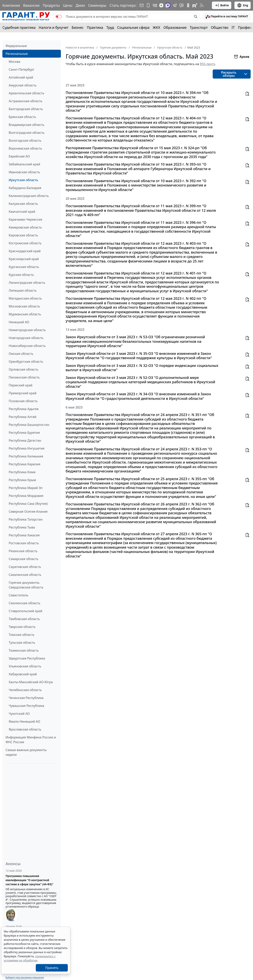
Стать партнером (124, 5)
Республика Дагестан (25, 440)
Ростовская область (24, 543)
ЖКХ (157, 27)
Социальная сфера (133, 27)
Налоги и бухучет (54, 27)
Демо (80, 5)
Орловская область (24, 369)
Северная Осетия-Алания (28, 512)
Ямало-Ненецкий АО (24, 721)
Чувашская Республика (26, 706)
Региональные (17, 54)
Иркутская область (23, 180)
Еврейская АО (19, 156)
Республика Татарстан (26, 519)
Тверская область (22, 627)
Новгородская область (26, 338)
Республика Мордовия (26, 496)
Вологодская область (25, 141)
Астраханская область (25, 101)
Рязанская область (23, 551)
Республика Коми (22, 472)
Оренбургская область (26, 362)
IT (233, 27)
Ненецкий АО (19, 322)
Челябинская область (25, 690)
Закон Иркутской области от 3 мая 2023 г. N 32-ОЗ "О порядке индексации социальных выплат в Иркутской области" (142, 368)
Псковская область (23, 401)
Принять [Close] (52, 968)
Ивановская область (24, 172)
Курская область (21, 275)
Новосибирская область (27, 346)
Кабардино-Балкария (25, 188)
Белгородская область (26, 109)
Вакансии (31, 5)
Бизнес (78, 27)
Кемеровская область (25, 227)
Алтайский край (21, 77)
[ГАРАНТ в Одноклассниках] (188, 5)
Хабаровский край (23, 674)
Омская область (21, 354)
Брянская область (22, 117)
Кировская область (23, 235)
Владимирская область (26, 125)
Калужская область (23, 204)
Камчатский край (22, 212)
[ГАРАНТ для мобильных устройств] (148, 5)
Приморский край (23, 393)
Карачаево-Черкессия (25, 219)
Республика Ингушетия (27, 448)
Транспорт (199, 27)
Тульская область (22, 643)
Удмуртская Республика (27, 658)
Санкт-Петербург (22, 69)
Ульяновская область (25, 666)
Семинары (97, 5)
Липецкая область (23, 290)
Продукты (51, 5)
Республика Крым (22, 480)
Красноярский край (24, 259)
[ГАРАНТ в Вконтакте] (155, 5)
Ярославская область (25, 729)
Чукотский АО (19, 714)
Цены (68, 5)
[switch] (59, 17)
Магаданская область (25, 298)
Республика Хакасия (24, 535)
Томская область (22, 635)
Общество (220, 27)
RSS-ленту (207, 64)
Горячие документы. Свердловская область (26, 585)
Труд (110, 27)
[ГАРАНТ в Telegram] (175, 5)
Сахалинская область (25, 575)
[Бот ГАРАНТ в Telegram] (181, 5)
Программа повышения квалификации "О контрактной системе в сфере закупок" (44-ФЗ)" (29, 880)
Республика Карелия (25, 464)
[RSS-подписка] (202, 5)
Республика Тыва (22, 527)
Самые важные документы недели (26, 752)
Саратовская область (25, 567)
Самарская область (24, 559)
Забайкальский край (24, 164)
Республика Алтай (23, 417)
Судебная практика (19, 27)
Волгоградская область (27, 133)
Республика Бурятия (24, 433)
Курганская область (24, 267)
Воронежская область (25, 148)
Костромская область (25, 243)
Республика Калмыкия (26, 456)
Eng (243, 5)
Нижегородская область (27, 330)
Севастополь (18, 595)
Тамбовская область (24, 619)
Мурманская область (25, 314)
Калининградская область (29, 196)
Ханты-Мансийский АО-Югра (31, 682)
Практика (95, 27)
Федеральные (16, 46)
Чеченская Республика (26, 698)
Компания (11, 5)
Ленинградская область (27, 283)
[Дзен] (161, 5)
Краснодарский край (25, 251)
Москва (14, 62)
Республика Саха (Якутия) (28, 504)
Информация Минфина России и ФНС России (31, 740)
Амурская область (23, 85)
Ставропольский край (25, 611)
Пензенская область (24, 377)
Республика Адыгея (24, 409)
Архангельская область (26, 93)
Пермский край (21, 385)
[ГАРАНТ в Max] (168, 5)
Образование (175, 27)
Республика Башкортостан (29, 425)
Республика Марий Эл (26, 488)
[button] (227, 17)
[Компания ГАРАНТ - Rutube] (195, 5)
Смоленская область (25, 603)
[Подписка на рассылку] (142, 5)
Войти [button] (222, 5)
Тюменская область (24, 650)
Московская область (24, 306)
